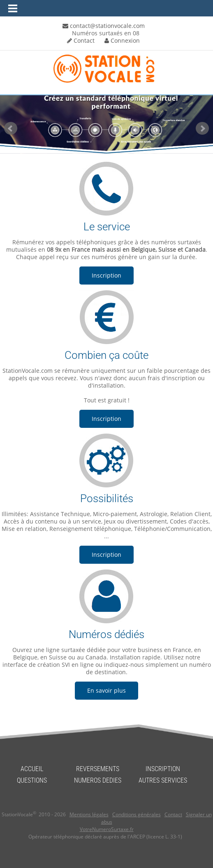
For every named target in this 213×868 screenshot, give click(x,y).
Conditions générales (137, 814)
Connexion (122, 40)
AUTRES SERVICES (163, 780)
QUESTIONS (32, 780)
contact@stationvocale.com (104, 26)
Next (202, 129)
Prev (11, 129)
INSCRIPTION (163, 769)
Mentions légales (89, 814)
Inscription (106, 275)
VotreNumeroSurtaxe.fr (107, 829)
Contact (81, 40)
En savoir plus (106, 690)
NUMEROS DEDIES (98, 780)
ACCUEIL (32, 769)
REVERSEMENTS (98, 769)
